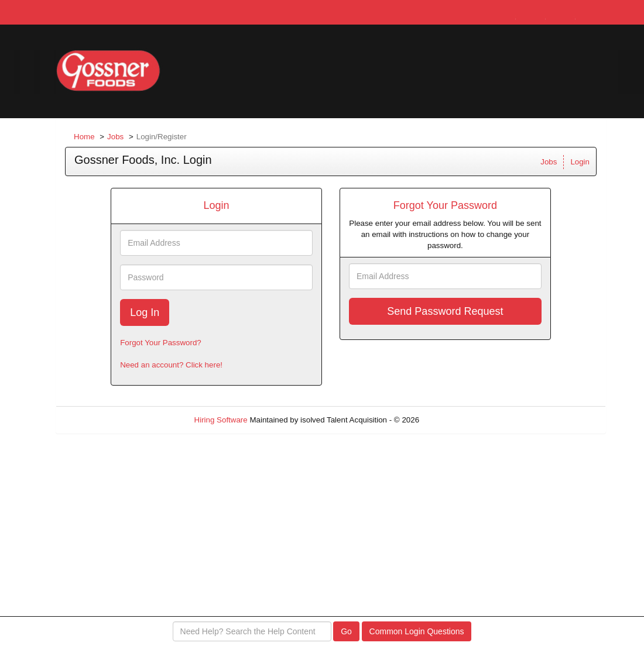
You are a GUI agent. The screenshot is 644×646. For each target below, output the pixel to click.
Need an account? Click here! (171, 365)
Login (580, 162)
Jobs (115, 137)
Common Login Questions (417, 631)
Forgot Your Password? (161, 343)
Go (346, 631)
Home (84, 137)
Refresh (454, 420)
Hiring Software (221, 420)
